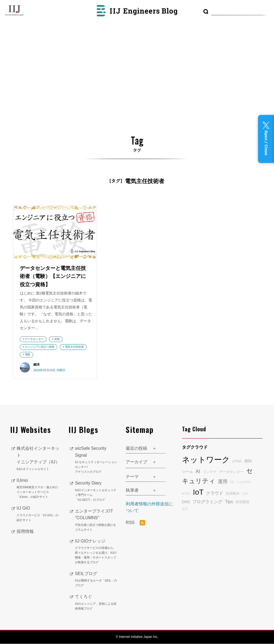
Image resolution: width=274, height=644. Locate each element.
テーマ (132, 477)
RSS (135, 523)
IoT (198, 492)
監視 (185, 509)
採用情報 (25, 532)
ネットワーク (206, 460)
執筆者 (132, 490)
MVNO (186, 494)
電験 (57, 354)
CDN (245, 494)
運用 (223, 482)
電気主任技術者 (34, 354)
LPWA (237, 461)
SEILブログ (96, 580)
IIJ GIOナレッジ (96, 552)
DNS (186, 502)
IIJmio (39, 489)
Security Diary (96, 492)
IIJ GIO (39, 514)
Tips (229, 502)
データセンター (34, 339)
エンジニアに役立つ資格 (40, 347)
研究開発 (242, 502)
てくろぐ (96, 603)
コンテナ (210, 472)
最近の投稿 (136, 449)
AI (198, 472)
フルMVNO (244, 482)
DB (232, 482)
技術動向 (233, 494)
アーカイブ (136, 462)
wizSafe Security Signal (96, 460)
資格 (57, 339)
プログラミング (207, 502)
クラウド (215, 493)
